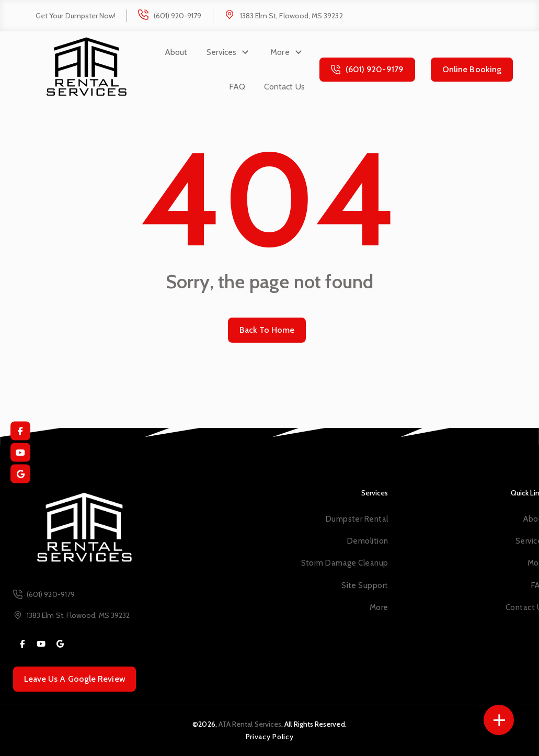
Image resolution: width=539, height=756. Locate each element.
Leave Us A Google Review (75, 679)
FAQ (237, 87)
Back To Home (267, 330)
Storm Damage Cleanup (345, 563)
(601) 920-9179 (178, 16)
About (176, 52)
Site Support (365, 585)
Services (222, 52)
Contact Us (284, 87)
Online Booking (472, 69)
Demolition (368, 541)
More (280, 52)
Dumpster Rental (357, 519)
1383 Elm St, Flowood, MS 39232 (291, 16)
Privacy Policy (270, 737)
